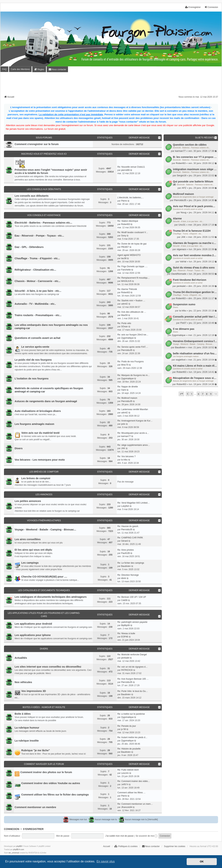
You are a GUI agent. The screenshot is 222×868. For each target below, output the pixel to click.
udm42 (125, 304)
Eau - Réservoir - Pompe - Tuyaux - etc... (189, 271)
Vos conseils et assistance (44, 215)
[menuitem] (39, 69)
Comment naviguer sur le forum (44, 764)
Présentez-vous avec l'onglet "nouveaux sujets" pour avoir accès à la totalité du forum (51, 171)
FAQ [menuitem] (4, 69)
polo (123, 424)
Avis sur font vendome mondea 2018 (195, 255)
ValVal (183, 262)
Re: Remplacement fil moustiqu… (134, 278)
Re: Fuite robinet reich (128, 770)
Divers (175, 307)
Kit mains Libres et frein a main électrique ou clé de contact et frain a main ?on (195, 366)
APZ (184, 188)
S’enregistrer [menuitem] (193, 7)
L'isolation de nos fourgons (32, 379)
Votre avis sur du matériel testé (40, 433)
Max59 (124, 315)
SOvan (125, 327)
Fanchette (126, 270)
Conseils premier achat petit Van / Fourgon (195, 317)
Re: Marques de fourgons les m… (134, 375)
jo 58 (124, 729)
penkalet (181, 286)
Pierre (124, 201)
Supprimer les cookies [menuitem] (175, 846)
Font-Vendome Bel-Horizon (190, 280)
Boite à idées (23, 714)
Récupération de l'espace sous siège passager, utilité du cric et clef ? (195, 378)
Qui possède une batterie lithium (193, 182)
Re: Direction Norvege (128, 575)
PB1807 (125, 247)
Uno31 (182, 225)
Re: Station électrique (128, 221)
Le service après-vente (35, 347)
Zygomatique (179, 335)
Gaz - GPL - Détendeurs (29, 247)
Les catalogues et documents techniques (44, 590)
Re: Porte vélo (124, 323)
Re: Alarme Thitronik (127, 289)
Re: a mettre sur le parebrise (131, 714)
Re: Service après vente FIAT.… (133, 347)
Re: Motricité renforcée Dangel (132, 655)
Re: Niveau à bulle (126, 633)
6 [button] (198, 394)
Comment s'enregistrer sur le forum (37, 144)
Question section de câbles (190, 145)
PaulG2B (126, 553)
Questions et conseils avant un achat (188, 209)
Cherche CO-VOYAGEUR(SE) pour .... (44, 577)
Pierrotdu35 (180, 200)
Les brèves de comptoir (44, 472)
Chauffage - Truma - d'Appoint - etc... (188, 234)
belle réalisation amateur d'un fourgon (195, 353)
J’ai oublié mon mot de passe (119, 836)
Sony (124, 236)
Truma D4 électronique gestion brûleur (195, 292)
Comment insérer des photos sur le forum (46, 772)
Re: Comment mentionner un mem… (135, 804)
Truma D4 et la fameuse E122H (192, 231)
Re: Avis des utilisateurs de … (132, 312)
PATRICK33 (127, 670)
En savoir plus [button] (106, 861)
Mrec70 (125, 365)
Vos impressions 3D (34, 691)
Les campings (30, 563)
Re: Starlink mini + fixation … (131, 301)
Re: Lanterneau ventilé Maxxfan (133, 409)
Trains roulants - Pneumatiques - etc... (38, 315)
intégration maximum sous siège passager (195, 169)
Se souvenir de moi (146, 836)
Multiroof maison (183, 194)
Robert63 (181, 163)
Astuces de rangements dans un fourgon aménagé (193, 197)
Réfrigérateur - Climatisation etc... (35, 270)
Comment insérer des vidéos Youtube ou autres (51, 783)
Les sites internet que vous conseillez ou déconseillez (48, 667)
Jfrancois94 (127, 807)
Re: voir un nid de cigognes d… (132, 667)
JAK (183, 237)
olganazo (181, 249)
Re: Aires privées (126, 550)
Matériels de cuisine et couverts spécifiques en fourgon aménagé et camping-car (49, 390)
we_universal (14, 853)
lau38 (124, 258)
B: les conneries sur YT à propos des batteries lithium (195, 157)
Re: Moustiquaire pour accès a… (133, 433)
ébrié (124, 578)
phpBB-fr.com (19, 850)
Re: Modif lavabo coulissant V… (133, 232)
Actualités (21, 658)
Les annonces (44, 495)
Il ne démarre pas (184, 329)
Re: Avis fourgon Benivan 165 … (133, 679)
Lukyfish (125, 506)
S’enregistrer (33, 829)
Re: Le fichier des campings (131, 563)
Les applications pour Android (33, 624)
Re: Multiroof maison (127, 398)
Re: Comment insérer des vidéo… (134, 781)
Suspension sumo (184, 304)
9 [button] (211, 394)
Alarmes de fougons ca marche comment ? (195, 243)
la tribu (183, 311)
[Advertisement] (111, 85)
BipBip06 (126, 625)
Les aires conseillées (28, 539)
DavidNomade (179, 274)
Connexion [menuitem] (211, 7)
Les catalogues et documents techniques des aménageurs (51, 597)
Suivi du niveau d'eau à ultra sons (194, 268)
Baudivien (180, 347)
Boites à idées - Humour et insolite (44, 707)
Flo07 (183, 323)
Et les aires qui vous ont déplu (33, 550)
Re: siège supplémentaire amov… (134, 445)
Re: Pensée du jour (127, 726)
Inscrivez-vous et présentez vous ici (44, 154)
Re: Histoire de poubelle (129, 749)
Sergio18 (182, 175)
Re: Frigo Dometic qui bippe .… (132, 266)
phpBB (19, 846)
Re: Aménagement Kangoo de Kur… (135, 421)
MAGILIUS (126, 281)
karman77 (180, 151)
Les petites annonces (28, 501)
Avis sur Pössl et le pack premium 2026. (195, 206)
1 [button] (192, 394)
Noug (183, 212)
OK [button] (202, 862)
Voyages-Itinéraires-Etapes (44, 521)
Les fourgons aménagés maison (186, 356)
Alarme (177, 218)
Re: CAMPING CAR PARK (130, 538)
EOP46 (125, 637)
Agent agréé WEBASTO (129, 255)
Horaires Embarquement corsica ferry (195, 341)
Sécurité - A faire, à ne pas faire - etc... (188, 221)
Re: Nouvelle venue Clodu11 (131, 167)
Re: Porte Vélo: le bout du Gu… (133, 691)
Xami (124, 390)
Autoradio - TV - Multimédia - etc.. (35, 304)
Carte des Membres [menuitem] (20, 69)
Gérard (125, 541)
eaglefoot (181, 360)
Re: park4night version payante (132, 622)
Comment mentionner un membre (35, 807)
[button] (181, 394)
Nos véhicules (23, 682)
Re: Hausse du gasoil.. (128, 526)
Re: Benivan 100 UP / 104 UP (132, 597)
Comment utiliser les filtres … (131, 793)
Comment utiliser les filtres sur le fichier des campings (55, 795)
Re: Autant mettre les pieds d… (132, 737)
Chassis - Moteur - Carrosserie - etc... (38, 281)
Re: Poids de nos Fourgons (130, 362)
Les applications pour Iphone (33, 635)
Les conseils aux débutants (44, 189)
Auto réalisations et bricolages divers (38, 411)
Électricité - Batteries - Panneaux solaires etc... (192, 148)
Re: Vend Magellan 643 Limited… (134, 503)
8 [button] (207, 394)
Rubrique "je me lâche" (36, 750)
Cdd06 (124, 600)
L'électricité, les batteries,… (131, 198)
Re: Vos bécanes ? (127, 456)
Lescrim (125, 773)
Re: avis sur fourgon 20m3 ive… (133, 335)
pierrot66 (125, 170)
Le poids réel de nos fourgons (33, 360)
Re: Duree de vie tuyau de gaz (132, 244)
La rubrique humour (27, 728)
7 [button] (203, 394)
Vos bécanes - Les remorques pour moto (40, 460)
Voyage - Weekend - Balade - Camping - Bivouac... (193, 344)
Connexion (12, 829)
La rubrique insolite (27, 741)
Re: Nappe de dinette (128, 387)
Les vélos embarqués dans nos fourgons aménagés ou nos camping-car (51, 327)
